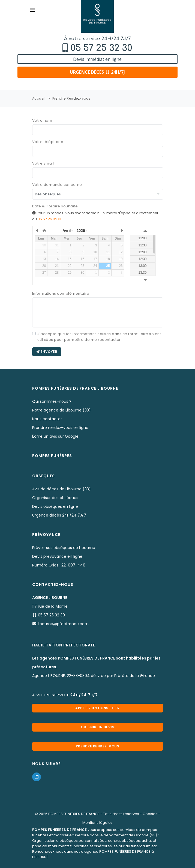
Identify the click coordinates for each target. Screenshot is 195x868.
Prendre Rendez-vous (71, 98)
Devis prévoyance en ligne (57, 556)
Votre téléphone (48, 142)
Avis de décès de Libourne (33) (61, 489)
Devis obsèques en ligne (55, 506)
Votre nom (42, 120)
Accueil (39, 98)
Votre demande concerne (57, 185)
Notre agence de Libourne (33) (61, 410)
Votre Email (43, 163)
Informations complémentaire (61, 293)
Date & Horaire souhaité (55, 206)
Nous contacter (47, 419)
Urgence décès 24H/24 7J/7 (59, 515)
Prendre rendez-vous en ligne (60, 428)
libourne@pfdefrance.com (63, 624)
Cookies (150, 814)
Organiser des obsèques (55, 498)
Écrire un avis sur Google (55, 436)
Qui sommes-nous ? (52, 401)
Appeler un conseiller (97, 708)
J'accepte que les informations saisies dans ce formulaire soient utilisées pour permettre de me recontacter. (99, 337)
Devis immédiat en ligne (97, 59)
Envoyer (47, 352)
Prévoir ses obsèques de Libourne (64, 548)
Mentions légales (97, 823)
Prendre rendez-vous (98, 746)
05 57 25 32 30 (101, 48)
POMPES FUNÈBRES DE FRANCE (74, 814)
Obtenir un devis (97, 727)
